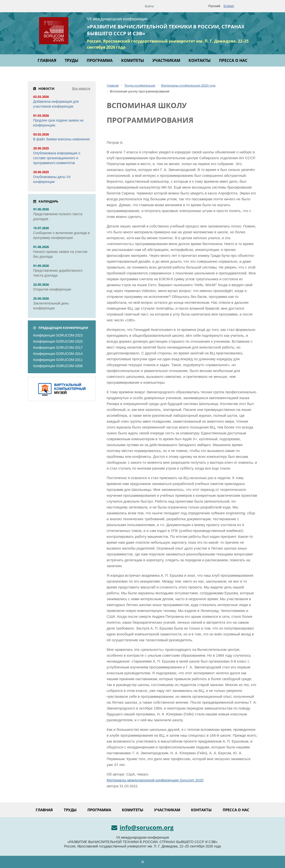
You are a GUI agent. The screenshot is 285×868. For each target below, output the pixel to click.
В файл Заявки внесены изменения (61, 139)
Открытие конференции (52, 289)
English (229, 6)
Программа (100, 60)
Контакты (200, 60)
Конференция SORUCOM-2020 (58, 341)
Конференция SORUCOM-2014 (58, 354)
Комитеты (133, 60)
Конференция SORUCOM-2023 (58, 335)
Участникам (166, 60)
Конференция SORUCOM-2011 (58, 360)
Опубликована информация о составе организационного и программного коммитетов (57, 158)
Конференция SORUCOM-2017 (58, 348)
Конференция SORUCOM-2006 (58, 366)
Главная (47, 60)
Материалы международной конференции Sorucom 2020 (155, 780)
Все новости (81, 88)
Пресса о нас (233, 60)
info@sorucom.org (142, 827)
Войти (149, 6)
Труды (72, 60)
